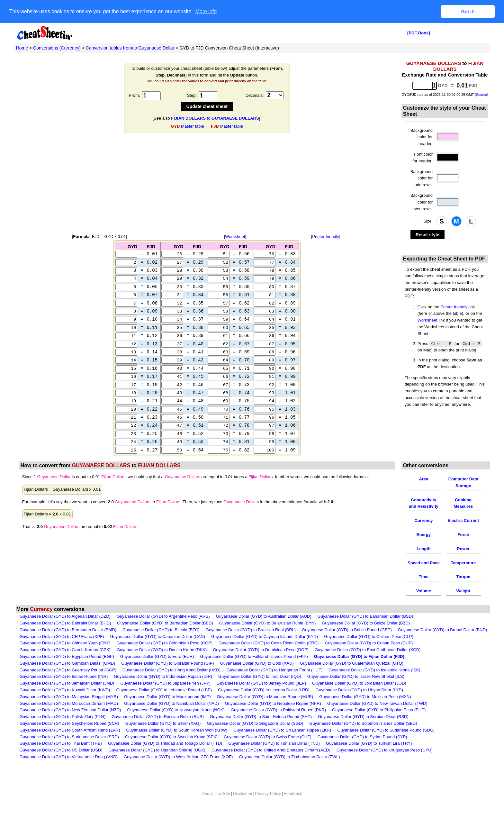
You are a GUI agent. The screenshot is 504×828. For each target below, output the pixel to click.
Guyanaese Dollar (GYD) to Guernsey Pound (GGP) (68, 682)
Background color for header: (422, 137)
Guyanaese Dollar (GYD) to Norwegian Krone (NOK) (176, 723)
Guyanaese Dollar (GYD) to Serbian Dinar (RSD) (363, 729)
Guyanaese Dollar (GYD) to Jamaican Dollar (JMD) (67, 696)
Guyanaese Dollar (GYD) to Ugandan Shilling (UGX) (157, 763)
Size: (428, 221)
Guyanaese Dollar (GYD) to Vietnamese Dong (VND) (69, 769)
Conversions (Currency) (57, 48)
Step (191, 95)
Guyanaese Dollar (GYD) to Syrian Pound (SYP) (362, 749)
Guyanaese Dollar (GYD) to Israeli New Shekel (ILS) (356, 689)
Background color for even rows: (422, 202)
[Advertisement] (207, 183)
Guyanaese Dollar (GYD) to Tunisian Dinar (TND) (274, 756)
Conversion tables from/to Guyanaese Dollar (130, 48)
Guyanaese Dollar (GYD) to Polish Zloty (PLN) (63, 729)
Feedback (293, 806)
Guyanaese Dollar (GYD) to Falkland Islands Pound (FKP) (254, 669)
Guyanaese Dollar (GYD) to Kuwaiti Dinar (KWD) (65, 702)
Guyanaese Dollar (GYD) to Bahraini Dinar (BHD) (65, 636)
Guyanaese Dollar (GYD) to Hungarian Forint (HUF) (274, 682)
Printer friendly (326, 236)
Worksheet (235, 236)
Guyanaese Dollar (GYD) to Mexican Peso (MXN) (365, 709)
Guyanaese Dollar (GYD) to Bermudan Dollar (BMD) (68, 642)
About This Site (216, 806)
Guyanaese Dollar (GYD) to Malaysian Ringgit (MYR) (69, 709)
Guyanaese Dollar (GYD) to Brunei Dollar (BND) (442, 642)
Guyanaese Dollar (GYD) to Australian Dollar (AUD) (264, 629)
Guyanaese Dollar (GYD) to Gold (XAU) (257, 676)
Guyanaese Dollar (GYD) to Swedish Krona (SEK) (171, 749)
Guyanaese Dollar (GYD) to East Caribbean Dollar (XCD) (368, 663)
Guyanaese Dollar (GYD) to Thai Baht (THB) (61, 756)
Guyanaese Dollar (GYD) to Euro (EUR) (157, 669)
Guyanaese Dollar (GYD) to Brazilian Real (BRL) (251, 642)
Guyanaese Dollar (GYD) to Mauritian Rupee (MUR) (265, 709)
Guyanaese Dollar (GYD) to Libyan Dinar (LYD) (359, 702)
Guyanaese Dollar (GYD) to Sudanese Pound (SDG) (386, 743)
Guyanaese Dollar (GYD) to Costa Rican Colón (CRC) (269, 656)
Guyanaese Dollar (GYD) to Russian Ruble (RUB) (158, 729)
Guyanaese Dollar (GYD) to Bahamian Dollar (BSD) (365, 629)
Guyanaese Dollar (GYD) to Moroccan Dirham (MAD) (69, 716)
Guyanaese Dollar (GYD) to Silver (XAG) (163, 736)
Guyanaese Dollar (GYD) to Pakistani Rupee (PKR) (278, 723)
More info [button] (206, 11)
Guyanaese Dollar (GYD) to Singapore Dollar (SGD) (255, 736)
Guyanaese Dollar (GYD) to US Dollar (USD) (61, 763)
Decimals (254, 95)
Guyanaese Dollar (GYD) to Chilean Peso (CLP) (369, 649)
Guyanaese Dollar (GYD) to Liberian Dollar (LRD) (264, 702)
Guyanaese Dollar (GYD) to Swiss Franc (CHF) (267, 749)
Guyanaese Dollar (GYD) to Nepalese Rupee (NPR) (273, 716)
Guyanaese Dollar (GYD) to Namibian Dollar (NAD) (171, 716)
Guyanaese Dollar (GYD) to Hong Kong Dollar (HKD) (171, 682)
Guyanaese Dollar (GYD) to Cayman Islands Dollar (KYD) (265, 649)
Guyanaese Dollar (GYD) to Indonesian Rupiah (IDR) (163, 689)
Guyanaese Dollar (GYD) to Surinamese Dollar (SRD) (69, 749)
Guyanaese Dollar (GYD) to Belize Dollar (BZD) (366, 636)
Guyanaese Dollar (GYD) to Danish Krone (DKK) (162, 663)
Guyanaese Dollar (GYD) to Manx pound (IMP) (167, 709)
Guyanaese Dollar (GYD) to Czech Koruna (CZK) (65, 663)
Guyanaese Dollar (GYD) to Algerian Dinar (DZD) (65, 629)
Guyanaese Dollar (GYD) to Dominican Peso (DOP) (261, 663)
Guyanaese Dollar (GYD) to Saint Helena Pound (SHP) (261, 729)
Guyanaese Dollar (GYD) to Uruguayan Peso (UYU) (385, 763)
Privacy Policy (268, 806)
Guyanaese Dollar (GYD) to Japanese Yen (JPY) (165, 696)
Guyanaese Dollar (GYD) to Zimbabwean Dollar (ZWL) (289, 769)
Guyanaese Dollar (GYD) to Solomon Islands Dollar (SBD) (363, 736)
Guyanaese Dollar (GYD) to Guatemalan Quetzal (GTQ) (352, 676)
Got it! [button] (468, 12)
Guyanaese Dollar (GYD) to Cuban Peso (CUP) (369, 656)
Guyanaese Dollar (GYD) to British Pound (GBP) (347, 642)
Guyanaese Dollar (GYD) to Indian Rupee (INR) (64, 689)
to (215, 118)
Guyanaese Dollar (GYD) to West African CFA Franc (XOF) (178, 769)
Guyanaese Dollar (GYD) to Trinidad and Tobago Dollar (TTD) (165, 756)
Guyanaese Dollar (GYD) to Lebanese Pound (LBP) (164, 702)
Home (22, 48)
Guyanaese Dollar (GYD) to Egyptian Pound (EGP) (67, 669)
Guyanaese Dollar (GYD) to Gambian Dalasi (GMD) (67, 676)
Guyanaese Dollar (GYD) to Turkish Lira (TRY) (369, 756)
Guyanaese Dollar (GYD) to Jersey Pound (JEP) (261, 696)
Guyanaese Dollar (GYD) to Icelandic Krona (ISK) (374, 682)
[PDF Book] (419, 33)
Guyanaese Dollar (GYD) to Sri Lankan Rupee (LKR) (282, 743)
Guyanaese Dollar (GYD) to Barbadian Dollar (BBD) (165, 636)
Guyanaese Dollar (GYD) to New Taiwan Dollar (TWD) (377, 716)
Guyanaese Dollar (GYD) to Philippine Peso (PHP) (379, 723)
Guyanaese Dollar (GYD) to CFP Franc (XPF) (62, 649)
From (134, 95)
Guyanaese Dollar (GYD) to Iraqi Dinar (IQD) (260, 689)
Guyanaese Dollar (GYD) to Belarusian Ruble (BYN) (268, 636)
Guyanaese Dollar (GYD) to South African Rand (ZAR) (70, 743)
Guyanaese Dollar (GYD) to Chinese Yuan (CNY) (65, 656)
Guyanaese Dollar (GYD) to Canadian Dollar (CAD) (157, 649)
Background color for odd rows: (422, 178)
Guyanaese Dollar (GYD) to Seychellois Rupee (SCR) (69, 736)
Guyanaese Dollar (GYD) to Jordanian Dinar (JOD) (359, 696)
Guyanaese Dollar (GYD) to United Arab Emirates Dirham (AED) (271, 763)
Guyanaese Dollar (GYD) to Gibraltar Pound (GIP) (167, 676)
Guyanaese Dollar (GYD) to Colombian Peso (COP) (165, 656)
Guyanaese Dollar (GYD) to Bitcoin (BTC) (161, 642)
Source (482, 94)
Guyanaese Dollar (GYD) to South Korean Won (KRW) (177, 743)
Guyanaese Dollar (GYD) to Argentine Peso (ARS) (163, 629)
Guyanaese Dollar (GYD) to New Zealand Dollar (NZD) (70, 723)
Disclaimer (243, 806)
